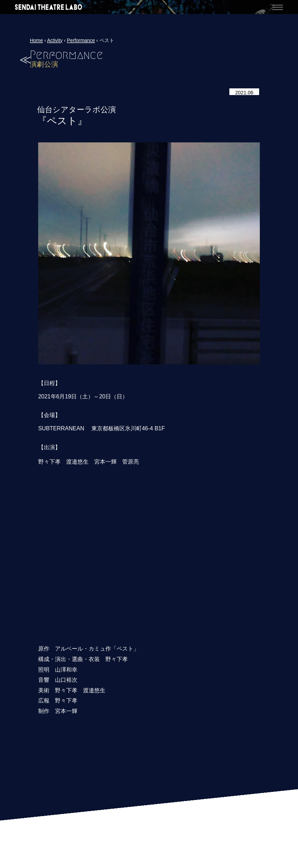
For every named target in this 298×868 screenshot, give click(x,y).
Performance (81, 41)
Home (36, 41)
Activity (55, 41)
